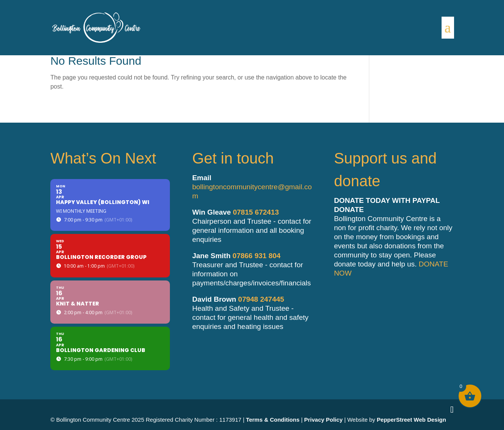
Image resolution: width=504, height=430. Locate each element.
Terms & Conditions (273, 420)
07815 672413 (256, 212)
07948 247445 (261, 299)
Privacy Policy (324, 420)
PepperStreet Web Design (411, 420)
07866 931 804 (257, 256)
